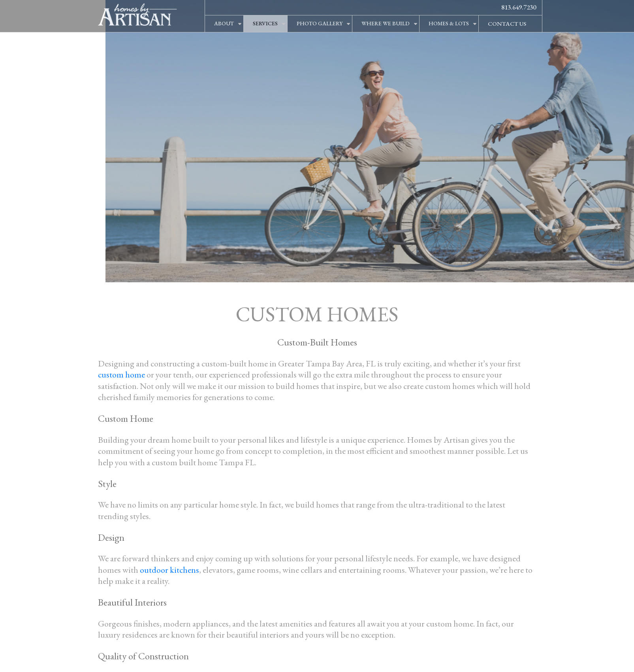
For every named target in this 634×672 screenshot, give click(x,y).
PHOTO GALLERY (320, 23)
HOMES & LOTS (449, 23)
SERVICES (265, 23)
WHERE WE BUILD (386, 23)
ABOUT (224, 23)
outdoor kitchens (169, 570)
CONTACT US (507, 24)
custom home (121, 375)
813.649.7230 (519, 7)
